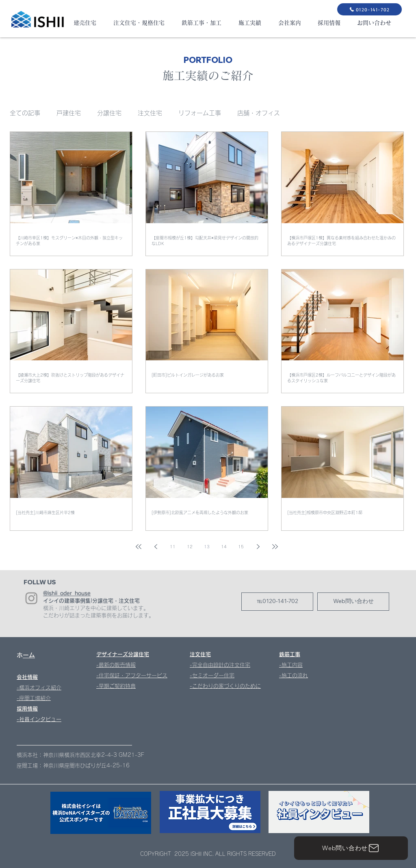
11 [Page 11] (173, 547)
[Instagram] (31, 598)
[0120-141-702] (369, 9)
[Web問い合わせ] (351, 848)
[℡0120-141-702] (277, 602)
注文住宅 (150, 113)
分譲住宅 (109, 113)
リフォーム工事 (200, 113)
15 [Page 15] (241, 547)
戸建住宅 (69, 113)
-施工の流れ (294, 675)
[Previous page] (156, 547)
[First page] (139, 547)
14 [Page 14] (224, 547)
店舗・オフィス (259, 113)
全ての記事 (25, 113)
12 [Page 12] (190, 547)
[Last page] (275, 547)
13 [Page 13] (207, 547)
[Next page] (258, 547)
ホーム (29, 655)
